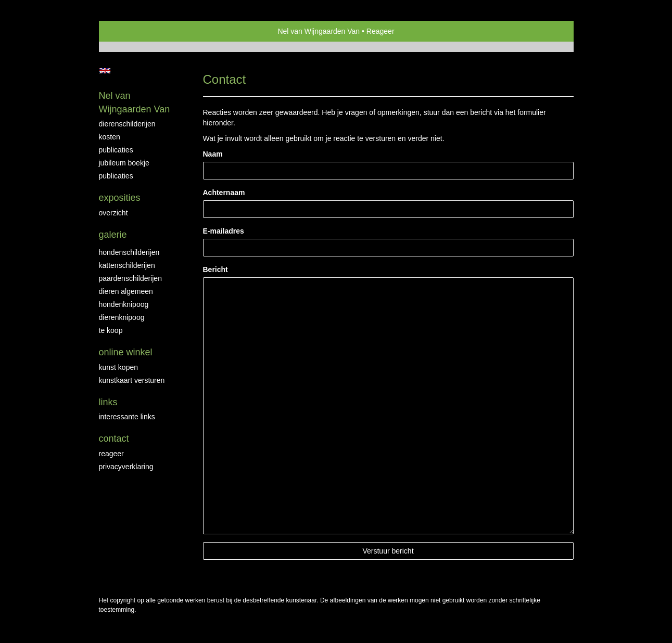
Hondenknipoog (124, 304)
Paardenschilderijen (130, 278)
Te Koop (111, 330)
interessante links (127, 417)
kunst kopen (119, 367)
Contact (114, 439)
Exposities (120, 198)
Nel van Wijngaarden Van (319, 31)
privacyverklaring (126, 467)
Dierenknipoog (122, 317)
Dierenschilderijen (127, 124)
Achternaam (224, 192)
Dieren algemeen (126, 291)
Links (108, 402)
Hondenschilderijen (129, 252)
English (105, 71)
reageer (111, 454)
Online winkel (126, 352)
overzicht (113, 213)
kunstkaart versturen (132, 380)
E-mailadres (224, 231)
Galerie (113, 235)
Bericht (215, 269)
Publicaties (116, 150)
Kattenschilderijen (127, 265)
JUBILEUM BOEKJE (124, 163)
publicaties (116, 176)
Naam (213, 154)
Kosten (110, 137)
